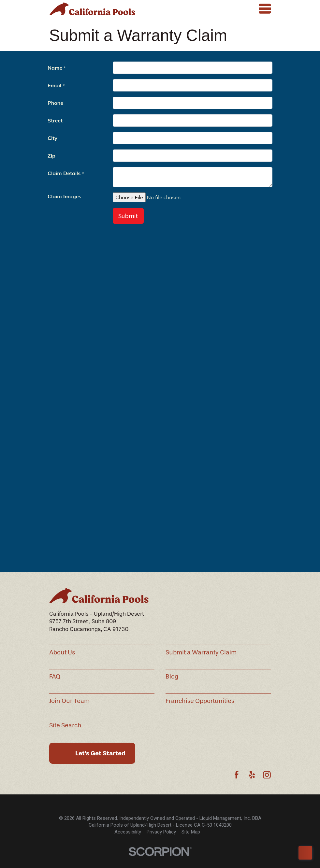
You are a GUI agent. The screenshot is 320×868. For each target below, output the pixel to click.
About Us (62, 652)
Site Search (65, 725)
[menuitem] (128, 832)
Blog (172, 677)
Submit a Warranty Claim (201, 652)
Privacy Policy (161, 832)
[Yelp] (252, 775)
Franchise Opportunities (200, 701)
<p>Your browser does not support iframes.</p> (160, 312)
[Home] (92, 9)
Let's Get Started (100, 753)
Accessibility (128, 832)
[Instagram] (267, 775)
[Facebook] (237, 775)
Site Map (191, 832)
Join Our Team (69, 701)
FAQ (55, 677)
